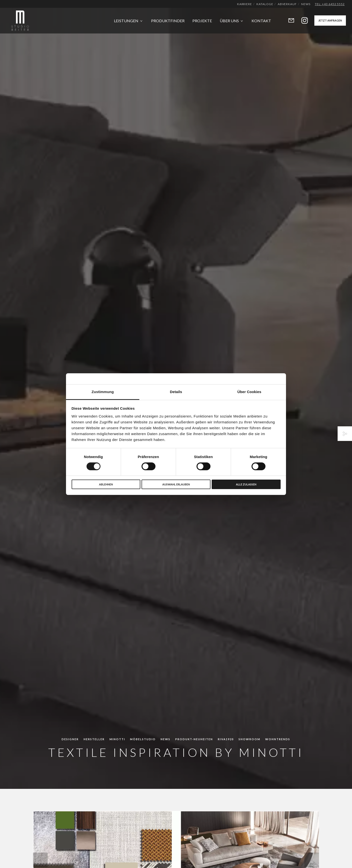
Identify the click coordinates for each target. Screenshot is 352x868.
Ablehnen (106, 484)
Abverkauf (287, 4)
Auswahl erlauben (176, 484)
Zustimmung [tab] (103, 391)
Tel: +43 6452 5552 (330, 4)
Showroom (249, 739)
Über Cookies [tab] (249, 391)
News (306, 4)
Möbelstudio (143, 739)
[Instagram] (302, 21)
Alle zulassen (246, 484)
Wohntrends (278, 739)
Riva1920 (226, 739)
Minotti (117, 739)
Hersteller (94, 739)
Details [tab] (176, 391)
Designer (70, 739)
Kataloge (265, 4)
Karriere (245, 4)
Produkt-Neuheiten (194, 739)
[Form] (288, 21)
